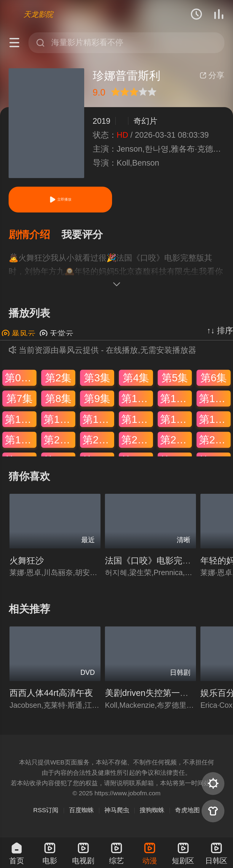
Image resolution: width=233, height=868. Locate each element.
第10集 (137, 400)
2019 (102, 121)
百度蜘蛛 (82, 811)
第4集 (136, 379)
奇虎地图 (187, 811)
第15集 (98, 420)
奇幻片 (145, 121)
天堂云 (56, 335)
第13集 (21, 420)
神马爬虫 (117, 811)
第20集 (59, 441)
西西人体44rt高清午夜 (51, 694)
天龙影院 (38, 14)
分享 (212, 75)
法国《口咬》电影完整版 (152, 562)
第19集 (21, 441)
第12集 (215, 400)
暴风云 (19, 335)
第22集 (137, 441)
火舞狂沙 (27, 562)
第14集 (59, 420)
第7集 (19, 400)
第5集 (175, 379)
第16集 (137, 420)
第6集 (214, 379)
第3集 (97, 379)
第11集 (176, 400)
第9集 (97, 400)
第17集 (176, 420)
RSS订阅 (46, 811)
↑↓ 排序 (220, 332)
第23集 (176, 441)
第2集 (58, 379)
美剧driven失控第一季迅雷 (155, 694)
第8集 (58, 400)
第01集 (21, 379)
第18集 (215, 420)
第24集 (215, 441)
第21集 (98, 441)
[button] (35, 235)
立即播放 (60, 200)
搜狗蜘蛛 (152, 811)
